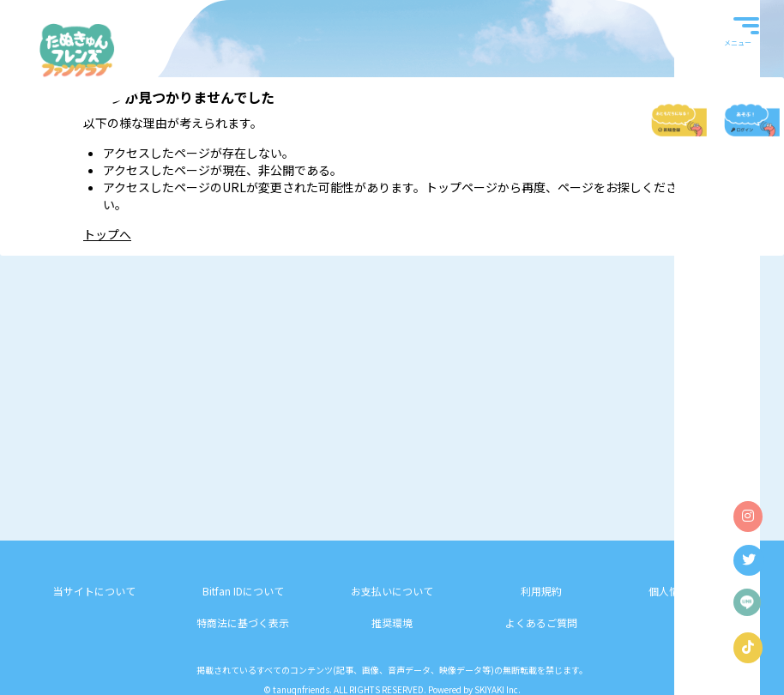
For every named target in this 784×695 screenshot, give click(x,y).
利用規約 (541, 591)
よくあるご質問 (541, 622)
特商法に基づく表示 (243, 622)
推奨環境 (392, 622)
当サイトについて (94, 591)
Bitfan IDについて (243, 591)
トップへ (107, 234)
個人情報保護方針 (690, 591)
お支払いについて (392, 591)
